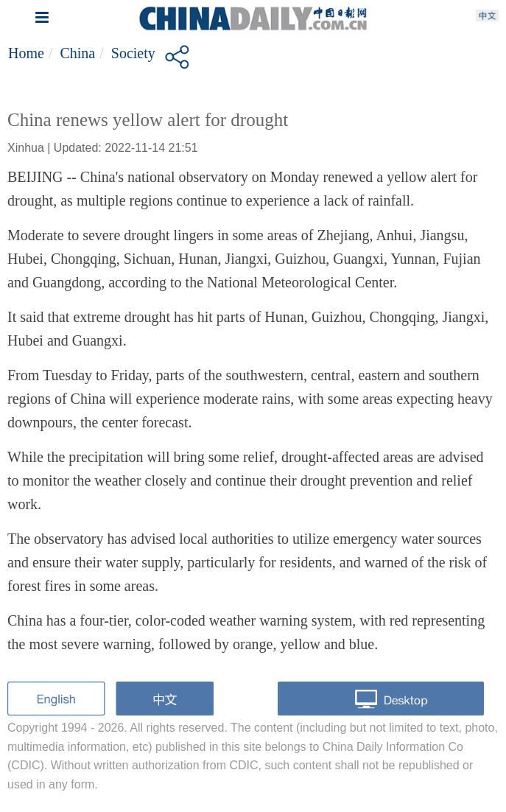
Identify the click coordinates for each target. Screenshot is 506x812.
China (77, 53)
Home (26, 53)
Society (133, 53)
